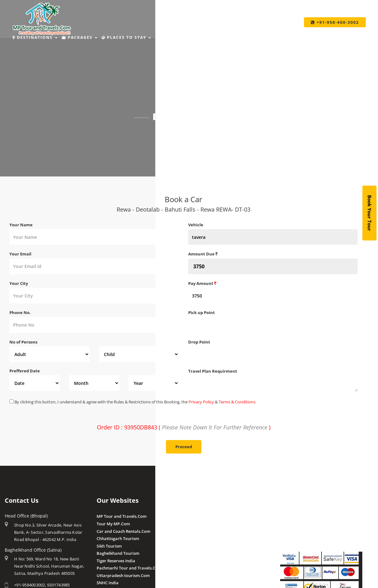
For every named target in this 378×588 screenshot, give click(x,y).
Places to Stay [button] (126, 37)
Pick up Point (202, 312)
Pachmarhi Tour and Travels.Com (129, 568)
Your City (19, 283)
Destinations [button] (35, 37)
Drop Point (199, 342)
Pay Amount (202, 283)
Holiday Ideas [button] (178, 37)
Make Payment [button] (228, 37)
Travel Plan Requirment (213, 371)
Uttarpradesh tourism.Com (123, 575)
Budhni (195, 524)
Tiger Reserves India (116, 561)
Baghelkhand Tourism (118, 553)
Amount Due (203, 254)
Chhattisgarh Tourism (118, 538)
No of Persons (23, 342)
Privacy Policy (201, 402)
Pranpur (196, 531)
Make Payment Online (301, 516)
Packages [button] (80, 37)
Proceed (184, 447)
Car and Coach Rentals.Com (123, 531)
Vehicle (196, 225)
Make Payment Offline (302, 524)
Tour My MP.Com (113, 524)
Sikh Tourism (109, 546)
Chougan (197, 538)
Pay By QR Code (295, 531)
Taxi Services (277, 37)
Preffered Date (25, 371)
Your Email (20, 254)
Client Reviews (202, 568)
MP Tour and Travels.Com (122, 516)
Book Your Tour (370, 213)
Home (170, 134)
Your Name (21, 225)
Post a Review (202, 575)
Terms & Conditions (237, 402)
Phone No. (20, 312)
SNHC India (108, 583)
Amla (193, 516)
